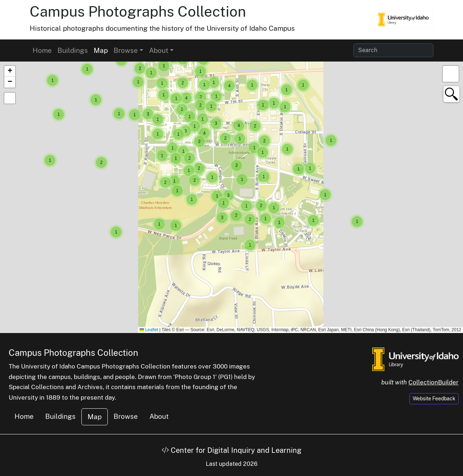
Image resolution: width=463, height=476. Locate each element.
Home (42, 50)
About (159, 416)
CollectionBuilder (434, 382)
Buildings (73, 50)
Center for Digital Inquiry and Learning (231, 450)
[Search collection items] (393, 50)
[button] (357, 222)
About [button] (159, 50)
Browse (126, 416)
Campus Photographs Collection (138, 11)
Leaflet (149, 330)
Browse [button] (126, 50)
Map (101, 50)
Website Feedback (434, 399)
